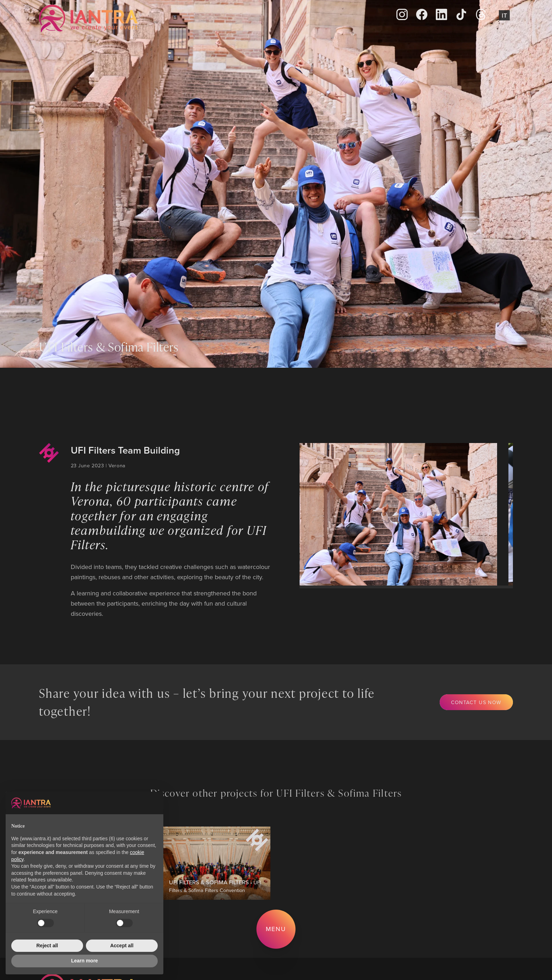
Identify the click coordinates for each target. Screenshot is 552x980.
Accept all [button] (122, 946)
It (504, 15)
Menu (276, 929)
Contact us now (476, 702)
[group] (393, 514)
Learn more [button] (84, 961)
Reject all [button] (47, 946)
